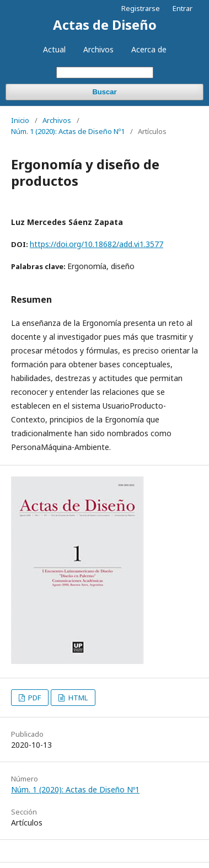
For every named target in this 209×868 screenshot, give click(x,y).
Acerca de (149, 49)
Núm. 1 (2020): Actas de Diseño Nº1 (68, 131)
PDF (34, 698)
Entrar (183, 8)
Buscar (104, 92)
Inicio (20, 120)
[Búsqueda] (105, 73)
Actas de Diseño (105, 25)
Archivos (98, 49)
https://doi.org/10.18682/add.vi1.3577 (97, 244)
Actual (54, 49)
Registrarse (141, 8)
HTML (77, 698)
